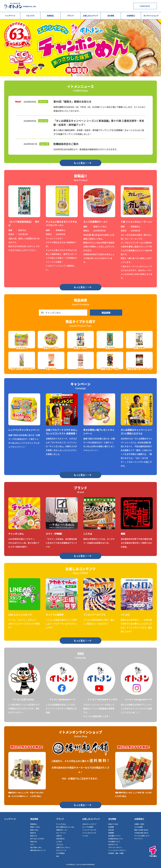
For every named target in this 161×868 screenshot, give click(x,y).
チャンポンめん (16, 534)
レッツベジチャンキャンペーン (24, 430)
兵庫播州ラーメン (62, 830)
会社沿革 (111, 830)
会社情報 (111, 16)
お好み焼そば (60, 839)
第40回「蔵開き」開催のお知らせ (72, 102)
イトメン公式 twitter (23, 699)
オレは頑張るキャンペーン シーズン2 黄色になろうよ (137, 432)
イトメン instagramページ (139, 699)
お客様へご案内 (139, 824)
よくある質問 (139, 827)
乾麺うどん (34, 836)
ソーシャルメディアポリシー (117, 850)
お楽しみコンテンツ (91, 16)
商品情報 (34, 819)
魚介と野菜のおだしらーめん (65, 827)
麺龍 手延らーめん (36, 847)
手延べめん (34, 842)
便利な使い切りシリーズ (38, 850)
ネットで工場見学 (55, 615)
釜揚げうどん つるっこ (63, 847)
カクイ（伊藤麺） (55, 534)
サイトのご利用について (142, 836)
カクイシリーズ (61, 850)
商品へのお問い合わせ (141, 830)
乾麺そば (33, 833)
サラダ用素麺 (60, 853)
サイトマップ (139, 839)
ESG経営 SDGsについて (116, 839)
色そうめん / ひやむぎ (37, 839)
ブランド (71, 16)
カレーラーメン (61, 833)
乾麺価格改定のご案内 (66, 144)
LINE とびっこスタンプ (20, 615)
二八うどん (60, 844)
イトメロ (125, 615)
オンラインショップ (151, 16)
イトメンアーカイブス (94, 615)
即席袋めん (34, 824)
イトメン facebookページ (62, 699)
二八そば (88, 534)
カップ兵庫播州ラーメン (95, 222)
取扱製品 (50, 16)
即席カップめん (35, 827)
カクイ (32, 844)
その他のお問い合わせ (141, 833)
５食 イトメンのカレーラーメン (137, 222)
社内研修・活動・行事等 (116, 853)
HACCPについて (113, 844)
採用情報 (111, 833)
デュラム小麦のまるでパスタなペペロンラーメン (61, 223)
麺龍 (123, 534)
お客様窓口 (131, 16)
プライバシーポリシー (115, 847)
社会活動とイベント (115, 836)
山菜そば (59, 836)
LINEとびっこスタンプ (89, 824)
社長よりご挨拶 (113, 824)
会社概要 (111, 827)
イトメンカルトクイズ (89, 833)
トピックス (30, 16)
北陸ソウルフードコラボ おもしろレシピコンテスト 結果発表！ (62, 432)
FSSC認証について (114, 842)
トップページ (10, 16)
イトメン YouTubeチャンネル (102, 699)
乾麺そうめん (34, 830)
